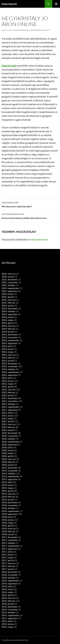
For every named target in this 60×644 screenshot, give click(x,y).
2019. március (9, 494)
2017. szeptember (10, 546)
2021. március (9, 424)
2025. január (8, 306)
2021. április (8, 421)
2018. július (7, 517)
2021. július (7, 413)
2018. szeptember (10, 511)
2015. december (10, 607)
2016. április (8, 595)
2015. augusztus (10, 618)
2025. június (8, 294)
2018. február (8, 531)
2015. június (8, 624)
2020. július (7, 447)
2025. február (8, 303)
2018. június (8, 520)
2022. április (8, 387)
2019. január (8, 499)
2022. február (8, 392)
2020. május (8, 453)
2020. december (10, 433)
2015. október (9, 612)
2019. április (8, 491)
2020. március (9, 459)
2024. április (8, 323)
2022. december (10, 363)
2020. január (8, 465)
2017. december (10, 537)
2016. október (9, 578)
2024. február (8, 329)
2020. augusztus (10, 444)
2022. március (9, 389)
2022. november (10, 366)
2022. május (8, 384)
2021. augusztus (10, 410)
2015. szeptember (10, 615)
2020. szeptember (10, 442)
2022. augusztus (10, 375)
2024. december (10, 308)
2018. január (8, 534)
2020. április (8, 456)
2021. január (8, 430)
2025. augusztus (10, 291)
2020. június (8, 450)
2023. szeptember (10, 340)
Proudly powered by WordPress (15, 640)
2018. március (9, 528)
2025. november (10, 282)
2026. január (8, 277)
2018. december (10, 502)
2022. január (8, 395)
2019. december (10, 468)
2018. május (8, 523)
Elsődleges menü (56, 4)
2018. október (9, 508)
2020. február (8, 462)
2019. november (10, 471)
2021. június (8, 416)
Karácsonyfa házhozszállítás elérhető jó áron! (30, 216)
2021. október (9, 404)
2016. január (8, 604)
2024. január (8, 332)
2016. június (8, 589)
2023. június (8, 349)
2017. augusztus (10, 549)
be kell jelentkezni (38, 239)
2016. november (10, 575)
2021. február (8, 427)
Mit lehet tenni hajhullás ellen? (30, 204)
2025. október (9, 285)
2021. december (10, 398)
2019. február (8, 497)
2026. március (9, 274)
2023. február (8, 358)
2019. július (7, 482)
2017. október (9, 543)
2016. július (7, 586)
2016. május (8, 592)
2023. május (8, 352)
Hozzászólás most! (40, 30)
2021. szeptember (10, 407)
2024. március (9, 326)
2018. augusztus (10, 514)
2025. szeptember (10, 288)
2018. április (8, 526)
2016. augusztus (10, 583)
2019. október (9, 473)
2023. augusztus (10, 343)
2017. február (8, 566)
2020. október (9, 439)
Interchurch (9, 4)
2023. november (10, 337)
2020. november (10, 436)
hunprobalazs (21, 30)
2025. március (9, 300)
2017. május (8, 557)
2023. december (10, 334)
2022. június (8, 381)
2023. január (8, 361)
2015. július (7, 621)
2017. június (8, 554)
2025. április (8, 297)
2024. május (8, 320)
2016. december (10, 572)
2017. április (8, 560)
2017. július (7, 552)
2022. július (7, 378)
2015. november (10, 609)
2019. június (8, 485)
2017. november (10, 540)
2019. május (8, 488)
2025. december (10, 279)
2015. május (8, 627)
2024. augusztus (10, 314)
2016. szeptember (10, 581)
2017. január (8, 569)
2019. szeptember (10, 476)
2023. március (9, 355)
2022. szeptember (10, 372)
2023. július (7, 346)
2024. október (9, 311)
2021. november (10, 401)
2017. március (9, 563)
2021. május (8, 418)
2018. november (10, 505)
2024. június (8, 317)
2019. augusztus (10, 479)
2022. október (9, 369)
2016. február (8, 601)
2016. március (9, 598)
